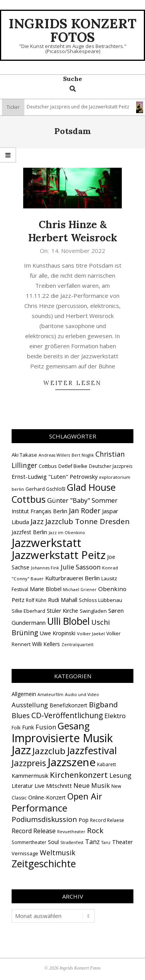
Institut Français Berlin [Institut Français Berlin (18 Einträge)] (39, 511)
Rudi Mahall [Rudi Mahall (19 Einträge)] (63, 600)
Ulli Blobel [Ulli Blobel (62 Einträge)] (68, 621)
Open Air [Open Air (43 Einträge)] (85, 796)
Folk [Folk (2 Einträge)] (16, 728)
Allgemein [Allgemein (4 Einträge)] (24, 694)
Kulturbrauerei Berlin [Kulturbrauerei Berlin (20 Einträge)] (72, 578)
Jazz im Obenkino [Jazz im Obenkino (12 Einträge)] (67, 533)
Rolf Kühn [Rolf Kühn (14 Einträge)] (36, 600)
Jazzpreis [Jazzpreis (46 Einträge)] (29, 763)
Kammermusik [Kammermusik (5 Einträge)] (30, 775)
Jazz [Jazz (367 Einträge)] (21, 750)
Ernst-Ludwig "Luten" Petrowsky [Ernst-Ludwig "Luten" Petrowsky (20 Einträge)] (55, 476)
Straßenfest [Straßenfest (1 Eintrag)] (72, 842)
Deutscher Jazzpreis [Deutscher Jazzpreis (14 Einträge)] (111, 466)
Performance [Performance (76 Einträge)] (39, 808)
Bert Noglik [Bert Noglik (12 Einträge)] (83, 455)
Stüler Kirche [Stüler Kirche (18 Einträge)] (62, 611)
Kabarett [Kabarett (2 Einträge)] (107, 764)
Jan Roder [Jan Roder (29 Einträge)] (85, 511)
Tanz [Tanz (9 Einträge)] (92, 842)
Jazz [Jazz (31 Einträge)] (37, 521)
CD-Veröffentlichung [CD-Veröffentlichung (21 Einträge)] (67, 715)
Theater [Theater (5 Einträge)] (123, 842)
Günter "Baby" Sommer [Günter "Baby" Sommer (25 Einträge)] (82, 500)
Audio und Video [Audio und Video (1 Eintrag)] (82, 695)
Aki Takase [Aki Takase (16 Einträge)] (24, 455)
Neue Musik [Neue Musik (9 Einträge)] (92, 785)
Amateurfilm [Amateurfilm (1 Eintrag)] (50, 695)
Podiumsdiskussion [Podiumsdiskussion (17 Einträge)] (44, 819)
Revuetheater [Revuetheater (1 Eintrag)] (71, 832)
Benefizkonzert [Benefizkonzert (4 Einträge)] (68, 705)
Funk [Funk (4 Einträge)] (28, 727)
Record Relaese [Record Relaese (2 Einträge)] (107, 820)
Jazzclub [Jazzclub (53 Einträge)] (49, 751)
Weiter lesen (72, 383)
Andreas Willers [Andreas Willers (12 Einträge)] (54, 455)
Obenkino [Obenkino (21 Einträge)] (112, 589)
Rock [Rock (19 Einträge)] (95, 830)
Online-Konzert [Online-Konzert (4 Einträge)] (47, 797)
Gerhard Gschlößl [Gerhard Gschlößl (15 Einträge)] (45, 489)
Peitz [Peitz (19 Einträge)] (18, 600)
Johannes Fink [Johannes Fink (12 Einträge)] (45, 568)
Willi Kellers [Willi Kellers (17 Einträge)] (46, 644)
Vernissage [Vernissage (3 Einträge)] (25, 853)
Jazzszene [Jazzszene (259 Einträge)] (72, 762)
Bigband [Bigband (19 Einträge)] (103, 705)
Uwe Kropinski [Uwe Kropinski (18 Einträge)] (58, 633)
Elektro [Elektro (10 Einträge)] (115, 716)
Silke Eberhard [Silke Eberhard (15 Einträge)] (28, 611)
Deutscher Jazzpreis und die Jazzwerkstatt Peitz (81, 107)
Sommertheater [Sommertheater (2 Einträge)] (29, 842)
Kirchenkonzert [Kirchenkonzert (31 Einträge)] (79, 775)
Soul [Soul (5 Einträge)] (53, 842)
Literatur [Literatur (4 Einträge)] (22, 786)
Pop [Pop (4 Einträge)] (84, 820)
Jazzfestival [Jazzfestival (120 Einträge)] (92, 750)
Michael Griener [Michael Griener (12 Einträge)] (80, 590)
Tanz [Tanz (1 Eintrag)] (106, 842)
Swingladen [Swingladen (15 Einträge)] (93, 611)
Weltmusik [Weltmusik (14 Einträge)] (58, 853)
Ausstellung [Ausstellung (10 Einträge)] (30, 705)
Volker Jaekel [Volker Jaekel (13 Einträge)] (91, 634)
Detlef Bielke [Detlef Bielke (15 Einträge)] (73, 466)
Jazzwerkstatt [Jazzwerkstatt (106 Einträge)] (46, 543)
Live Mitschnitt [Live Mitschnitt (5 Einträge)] (53, 786)
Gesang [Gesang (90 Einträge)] (74, 726)
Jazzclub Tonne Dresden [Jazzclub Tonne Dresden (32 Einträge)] (87, 521)
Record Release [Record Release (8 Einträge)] (34, 831)
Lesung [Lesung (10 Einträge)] (120, 775)
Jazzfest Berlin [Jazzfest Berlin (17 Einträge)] (29, 532)
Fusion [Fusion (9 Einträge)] (46, 727)
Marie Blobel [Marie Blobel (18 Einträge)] (46, 589)
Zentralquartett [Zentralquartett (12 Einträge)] (78, 645)
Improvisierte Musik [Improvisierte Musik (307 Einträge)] (62, 738)
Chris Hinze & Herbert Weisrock (73, 231)
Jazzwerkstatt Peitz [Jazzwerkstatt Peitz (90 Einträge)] (59, 555)
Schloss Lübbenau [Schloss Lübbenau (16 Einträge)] (101, 600)
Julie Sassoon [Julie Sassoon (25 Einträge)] (81, 567)
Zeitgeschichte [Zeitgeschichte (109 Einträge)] (44, 863)
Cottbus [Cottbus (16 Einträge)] (48, 466)
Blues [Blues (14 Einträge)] (21, 715)
